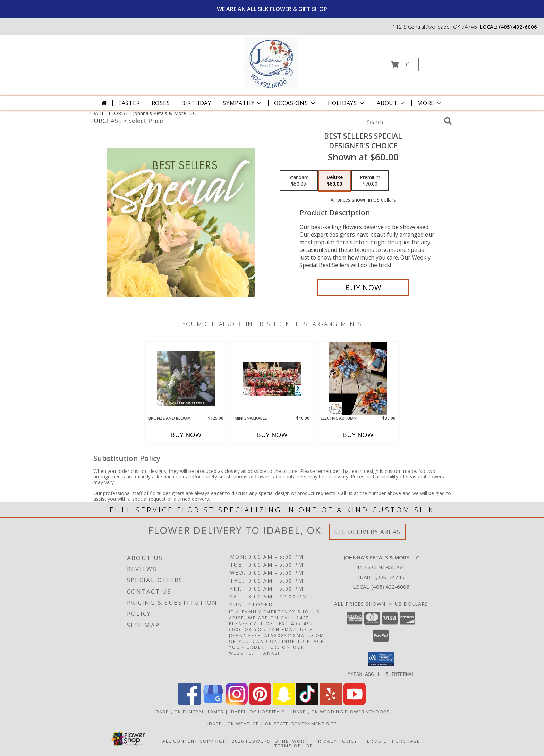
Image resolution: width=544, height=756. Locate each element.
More (430, 103)
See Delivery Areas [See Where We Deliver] (368, 532)
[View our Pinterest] (260, 703)
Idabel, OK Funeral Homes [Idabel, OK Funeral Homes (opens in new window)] (189, 711)
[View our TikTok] (307, 703)
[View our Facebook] (189, 703)
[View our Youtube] (355, 703)
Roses (161, 103)
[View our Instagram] (237, 703)
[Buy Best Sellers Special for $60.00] (363, 288)
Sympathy (243, 103)
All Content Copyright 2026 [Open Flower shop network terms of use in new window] (203, 741)
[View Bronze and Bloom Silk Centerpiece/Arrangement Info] (186, 379)
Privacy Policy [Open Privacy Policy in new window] (336, 741)
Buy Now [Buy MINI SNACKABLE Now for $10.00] (272, 435)
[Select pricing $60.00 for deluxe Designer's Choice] (335, 181)
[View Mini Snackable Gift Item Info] (272, 379)
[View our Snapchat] (284, 703)
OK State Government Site (301, 723)
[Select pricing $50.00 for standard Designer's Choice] (299, 181)
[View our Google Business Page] (213, 703)
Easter (129, 103)
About (391, 103)
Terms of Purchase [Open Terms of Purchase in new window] (392, 741)
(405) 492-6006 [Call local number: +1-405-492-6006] (518, 27)
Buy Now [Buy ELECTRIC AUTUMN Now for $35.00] (358, 435)
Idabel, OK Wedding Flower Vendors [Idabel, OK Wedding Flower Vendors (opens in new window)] (341, 711)
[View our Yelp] (331, 703)
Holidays (347, 103)
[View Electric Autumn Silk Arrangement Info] (358, 379)
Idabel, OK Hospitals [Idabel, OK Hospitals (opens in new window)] (258, 711)
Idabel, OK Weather (233, 723)
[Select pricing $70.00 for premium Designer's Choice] (370, 181)
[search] (448, 121)
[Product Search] (403, 122)
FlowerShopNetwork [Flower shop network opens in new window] (277, 741)
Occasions (295, 103)
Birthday (196, 103)
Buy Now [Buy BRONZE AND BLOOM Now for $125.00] (186, 435)
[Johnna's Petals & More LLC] (271, 63)
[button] (400, 65)
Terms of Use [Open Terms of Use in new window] (294, 745)
